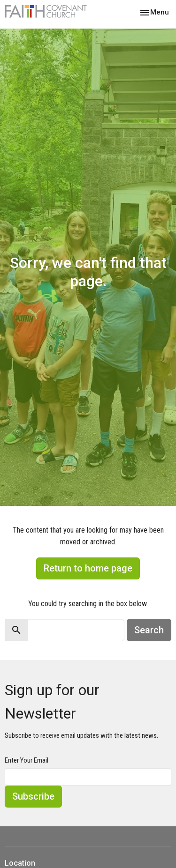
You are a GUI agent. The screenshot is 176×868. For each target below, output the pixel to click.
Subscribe (33, 796)
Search (149, 630)
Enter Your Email (27, 760)
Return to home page (88, 568)
